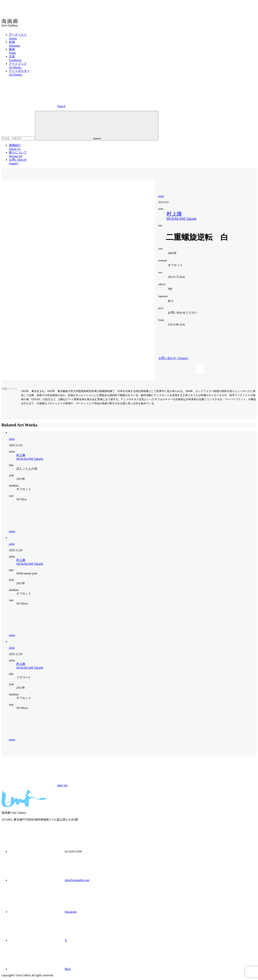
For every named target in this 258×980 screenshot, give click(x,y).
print (161, 196)
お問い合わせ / (201, 358)
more (40, 531)
